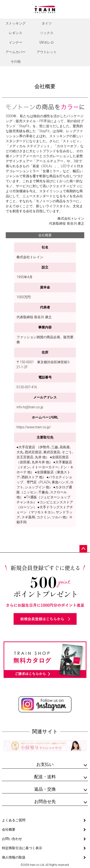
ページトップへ (83, 549)
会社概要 (9, 829)
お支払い (45, 764)
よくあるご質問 (14, 820)
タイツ (47, 23)
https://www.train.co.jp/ (34, 427)
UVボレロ (47, 42)
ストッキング (16, 23)
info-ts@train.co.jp (30, 407)
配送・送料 (45, 777)
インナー (16, 42)
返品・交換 (45, 789)
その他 (16, 61)
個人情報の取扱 (14, 857)
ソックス (47, 33)
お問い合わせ (12, 839)
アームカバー (16, 52)
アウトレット (47, 52)
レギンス (16, 33)
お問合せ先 (45, 801)
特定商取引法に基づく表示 (22, 848)
